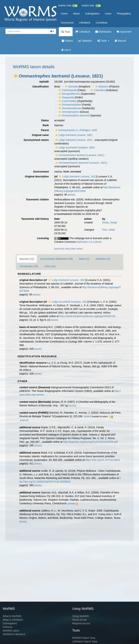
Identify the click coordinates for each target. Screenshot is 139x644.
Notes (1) (84, 259)
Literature (83, 32)
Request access (81, 623)
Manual (120, 41)
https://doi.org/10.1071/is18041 (103, 460)
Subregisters (92, 14)
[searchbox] (26, 31)
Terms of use (79, 620)
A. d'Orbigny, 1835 (76, 130)
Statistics (85, 41)
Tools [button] (103, 41)
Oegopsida (66, 97)
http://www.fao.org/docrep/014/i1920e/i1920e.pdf (90, 442)
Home (64, 14)
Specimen (124, 32)
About (76, 14)
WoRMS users (11, 631)
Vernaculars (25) (29, 266)
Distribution (103, 32)
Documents (67, 23)
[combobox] (27, 31)
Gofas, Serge (110, 222)
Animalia (71, 87)
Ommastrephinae (69, 108)
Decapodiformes (69, 94)
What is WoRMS (12, 616)
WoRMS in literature (14, 634)
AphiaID (44, 82)
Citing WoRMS (81, 616)
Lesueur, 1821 (73, 135)
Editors (67, 41)
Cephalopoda (67, 90)
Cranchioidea (67, 101)
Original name (40, 135)
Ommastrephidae (69, 105)
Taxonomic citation (37, 199)
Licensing (43, 238)
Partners (8, 627)
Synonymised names (36, 140)
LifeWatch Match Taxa (85, 641)
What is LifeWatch (13, 620)
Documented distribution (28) (56, 259)
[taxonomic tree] (62, 249)
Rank (46, 125)
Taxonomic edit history (35, 219)
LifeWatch (85, 23)
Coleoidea (97, 90)
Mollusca (101, 87)
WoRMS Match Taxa (84, 638)
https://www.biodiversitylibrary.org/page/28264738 (87, 316)
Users (108, 14)
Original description (37, 176)
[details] (71, 195)
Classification (41, 87)
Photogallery (124, 14)
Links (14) (50, 266)
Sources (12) (27, 259)
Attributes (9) (103, 259)
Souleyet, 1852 (74, 148)
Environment (41, 172)
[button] (16, 76)
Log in (66, 50)
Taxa (66, 32)
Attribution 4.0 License (89, 242)
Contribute (102, 23)
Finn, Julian (109, 230)
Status (45, 120)
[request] (24, 420)
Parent (45, 130)
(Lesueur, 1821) (79, 155)
